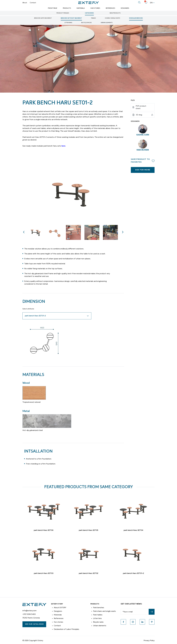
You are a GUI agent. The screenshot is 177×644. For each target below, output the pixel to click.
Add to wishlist (153, 161)
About (25, 3)
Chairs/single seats (112, 18)
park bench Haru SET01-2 (133, 573)
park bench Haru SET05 (88, 530)
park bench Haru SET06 (44, 530)
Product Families (63, 13)
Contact (33, 3)
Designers (125, 8)
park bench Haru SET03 (44, 573)
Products (67, 8)
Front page (53, 8)
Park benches (99, 608)
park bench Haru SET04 (133, 530)
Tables (93, 18)
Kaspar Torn (143, 135)
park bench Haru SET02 (88, 573)
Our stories (58, 622)
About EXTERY (60, 608)
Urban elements (107, 23)
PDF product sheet (141, 107)
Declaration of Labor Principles (66, 629)
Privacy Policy (149, 641)
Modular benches (136, 18)
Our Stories (95, 8)
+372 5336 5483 (29, 614)
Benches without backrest (71, 18)
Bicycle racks (86, 23)
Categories (89, 13)
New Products (115, 13)
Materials (81, 8)
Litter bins (68, 23)
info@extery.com (29, 611)
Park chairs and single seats (104, 611)
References (110, 8)
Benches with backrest (43, 18)
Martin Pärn (143, 150)
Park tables (98, 615)
